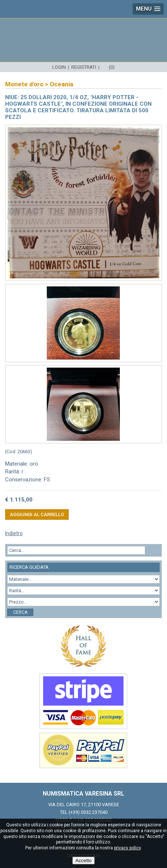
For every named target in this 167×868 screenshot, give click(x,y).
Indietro (14, 533)
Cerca (20, 612)
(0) (112, 67)
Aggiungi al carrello (37, 514)
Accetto (83, 861)
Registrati (84, 67)
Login (59, 67)
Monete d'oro (24, 84)
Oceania (61, 84)
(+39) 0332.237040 (88, 812)
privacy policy (127, 848)
